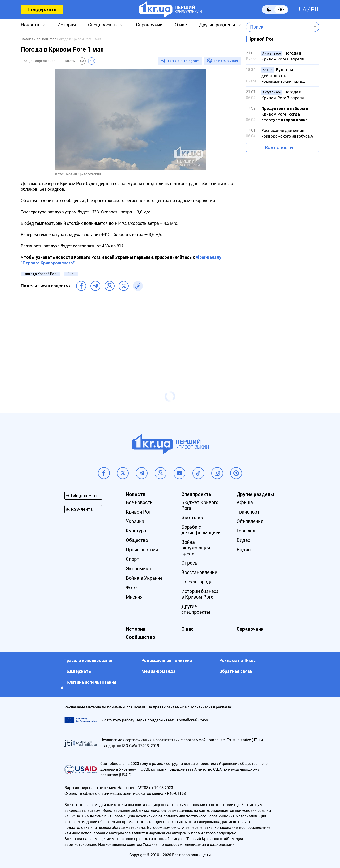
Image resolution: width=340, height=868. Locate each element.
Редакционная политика (167, 660)
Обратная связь (236, 671)
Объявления (250, 521)
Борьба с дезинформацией (201, 530)
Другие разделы (217, 25)
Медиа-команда (158, 671)
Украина (135, 521)
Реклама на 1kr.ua (238, 660)
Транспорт (248, 512)
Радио (244, 550)
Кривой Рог (138, 512)
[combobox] (279, 27)
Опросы (190, 563)
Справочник (149, 25)
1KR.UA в (183, 61)
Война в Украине (144, 578)
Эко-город (193, 518)
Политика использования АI (89, 685)
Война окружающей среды (196, 548)
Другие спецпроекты (196, 609)
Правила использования (89, 660)
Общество (137, 540)
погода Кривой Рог (40, 274)
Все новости (279, 147)
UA (303, 9)
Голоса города (197, 582)
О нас (181, 25)
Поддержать (42, 9)
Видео (243, 540)
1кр (71, 274)
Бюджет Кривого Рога (200, 505)
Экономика (138, 569)
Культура (136, 531)
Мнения (134, 597)
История (67, 25)
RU (315, 9)
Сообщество (140, 637)
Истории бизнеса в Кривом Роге (200, 594)
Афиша (245, 502)
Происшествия (142, 550)
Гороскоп (247, 531)
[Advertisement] (131, 335)
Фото (131, 587)
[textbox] (279, 27)
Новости (30, 25)
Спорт (132, 559)
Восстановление (199, 572)
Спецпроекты (103, 25)
